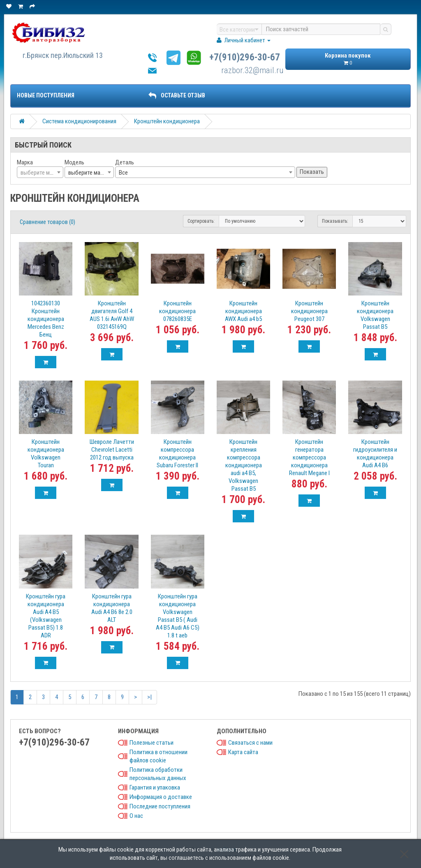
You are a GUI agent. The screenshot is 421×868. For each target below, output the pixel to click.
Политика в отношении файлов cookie (158, 756)
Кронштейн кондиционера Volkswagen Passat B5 (375, 315)
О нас (136, 816)
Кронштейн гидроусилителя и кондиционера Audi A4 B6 (375, 454)
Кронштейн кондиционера (167, 121)
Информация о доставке (161, 797)
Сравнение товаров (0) (47, 222)
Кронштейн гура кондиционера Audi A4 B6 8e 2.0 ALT (112, 608)
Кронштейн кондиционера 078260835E (177, 311)
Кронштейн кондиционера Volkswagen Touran (46, 454)
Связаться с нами (250, 743)
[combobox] (40, 172)
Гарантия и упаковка (155, 787)
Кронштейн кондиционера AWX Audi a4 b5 (243, 311)
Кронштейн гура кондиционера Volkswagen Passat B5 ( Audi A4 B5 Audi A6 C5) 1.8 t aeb (178, 616)
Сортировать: (201, 221)
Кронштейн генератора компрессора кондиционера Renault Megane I (309, 457)
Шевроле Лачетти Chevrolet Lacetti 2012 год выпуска (112, 450)
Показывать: (335, 221)
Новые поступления (46, 95)
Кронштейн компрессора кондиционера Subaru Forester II (177, 454)
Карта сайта (243, 752)
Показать (312, 172)
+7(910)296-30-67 (245, 57)
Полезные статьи (152, 743)
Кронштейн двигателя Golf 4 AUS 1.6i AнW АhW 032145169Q (112, 315)
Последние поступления (160, 806)
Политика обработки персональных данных (158, 774)
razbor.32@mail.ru (252, 70)
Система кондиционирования (79, 121)
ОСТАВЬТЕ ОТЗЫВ (177, 95)
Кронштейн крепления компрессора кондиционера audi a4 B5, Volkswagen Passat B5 (244, 465)
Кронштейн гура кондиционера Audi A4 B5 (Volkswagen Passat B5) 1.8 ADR (46, 616)
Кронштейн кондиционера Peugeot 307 (309, 311)
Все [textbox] (123, 173)
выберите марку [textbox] (88, 173)
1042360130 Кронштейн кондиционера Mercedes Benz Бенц (46, 319)
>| (149, 697)
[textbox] (40, 173)
